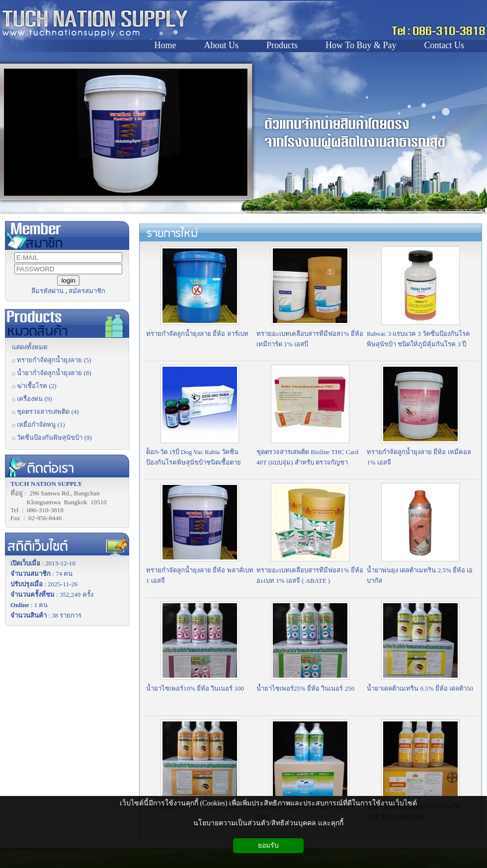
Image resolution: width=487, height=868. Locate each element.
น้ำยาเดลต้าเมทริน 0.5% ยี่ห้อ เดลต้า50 (420, 688)
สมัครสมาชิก (87, 291)
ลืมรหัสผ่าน (47, 291)
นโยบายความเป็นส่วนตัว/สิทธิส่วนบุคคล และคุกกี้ (268, 823)
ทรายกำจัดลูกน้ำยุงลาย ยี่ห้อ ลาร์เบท (197, 334)
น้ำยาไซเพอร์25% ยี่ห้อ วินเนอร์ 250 (305, 688)
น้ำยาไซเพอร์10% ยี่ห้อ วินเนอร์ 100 (195, 688)
